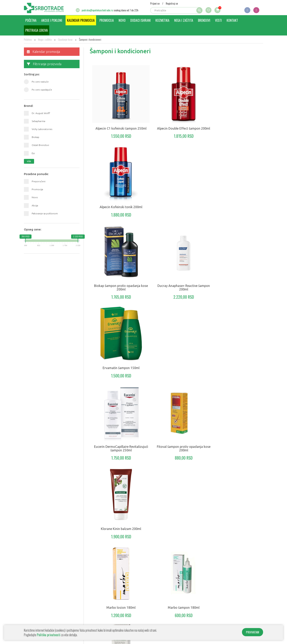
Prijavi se (155, 3)
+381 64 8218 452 (243, 605)
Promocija (107, 20)
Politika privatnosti (35, 612)
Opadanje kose (65, 39)
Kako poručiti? (32, 606)
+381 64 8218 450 (216, 605)
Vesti (218, 20)
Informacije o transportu (39, 618)
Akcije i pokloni (52, 20)
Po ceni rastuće (40, 82)
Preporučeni (39, 181)
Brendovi (204, 20)
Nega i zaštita (184, 20)
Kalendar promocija (81, 20)
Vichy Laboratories (42, 129)
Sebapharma (38, 121)
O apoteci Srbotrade (36, 600)
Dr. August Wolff (41, 113)
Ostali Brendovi (40, 145)
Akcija (35, 205)
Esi (33, 153)
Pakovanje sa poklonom (45, 213)
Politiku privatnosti (49, 635)
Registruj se (172, 3)
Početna (31, 20)
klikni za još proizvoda (176, 532)
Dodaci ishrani (141, 20)
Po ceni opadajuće (42, 90)
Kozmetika (162, 20)
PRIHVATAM (253, 632)
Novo (122, 20)
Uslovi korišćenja (34, 624)
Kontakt (232, 20)
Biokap (35, 137)
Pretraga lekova (37, 30)
